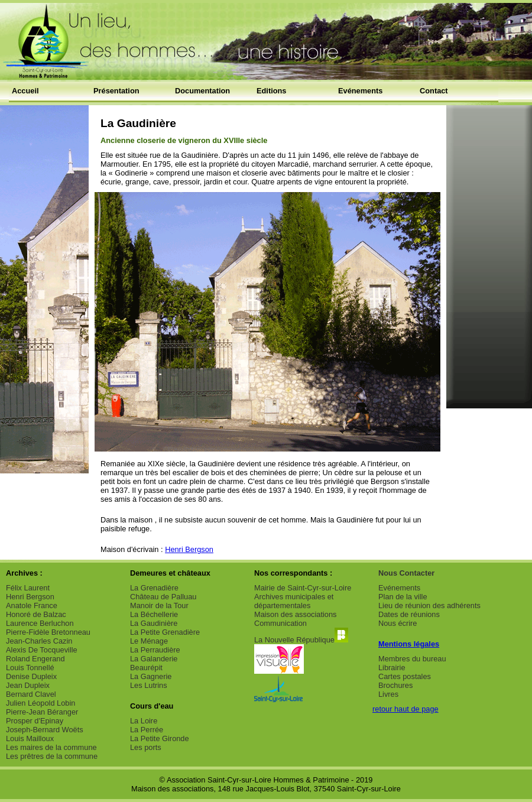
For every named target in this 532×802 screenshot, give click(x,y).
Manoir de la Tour (159, 605)
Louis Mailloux (30, 738)
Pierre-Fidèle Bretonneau (48, 632)
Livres (388, 694)
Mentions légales (409, 644)
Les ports (146, 747)
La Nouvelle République (301, 640)
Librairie (392, 668)
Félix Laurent (28, 588)
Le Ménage (149, 641)
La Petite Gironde (160, 738)
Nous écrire (398, 623)
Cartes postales (405, 676)
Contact (434, 91)
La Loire (144, 721)
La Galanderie (154, 659)
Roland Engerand (35, 659)
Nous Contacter (406, 573)
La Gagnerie (151, 676)
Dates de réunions (409, 614)
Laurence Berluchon (40, 623)
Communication (280, 623)
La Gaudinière (154, 623)
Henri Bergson (189, 549)
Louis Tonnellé (30, 668)
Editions (271, 91)
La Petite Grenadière (165, 632)
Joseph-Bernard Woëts (45, 730)
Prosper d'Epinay (35, 721)
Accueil (25, 91)
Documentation (202, 91)
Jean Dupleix (28, 685)
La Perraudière (155, 650)
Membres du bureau (412, 659)
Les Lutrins (149, 685)
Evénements (360, 91)
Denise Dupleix (31, 676)
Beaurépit (146, 668)
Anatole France (32, 605)
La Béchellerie (154, 614)
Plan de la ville (403, 597)
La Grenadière (154, 588)
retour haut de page (406, 709)
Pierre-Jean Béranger (42, 712)
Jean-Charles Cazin (39, 641)
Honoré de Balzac (36, 614)
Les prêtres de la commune (52, 756)
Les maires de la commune (51, 747)
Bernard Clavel (31, 694)
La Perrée (147, 730)
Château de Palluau (163, 597)
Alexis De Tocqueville (42, 650)
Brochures (395, 685)
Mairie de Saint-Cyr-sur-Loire (303, 588)
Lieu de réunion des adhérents (429, 605)
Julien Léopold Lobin (40, 703)
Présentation (116, 91)
